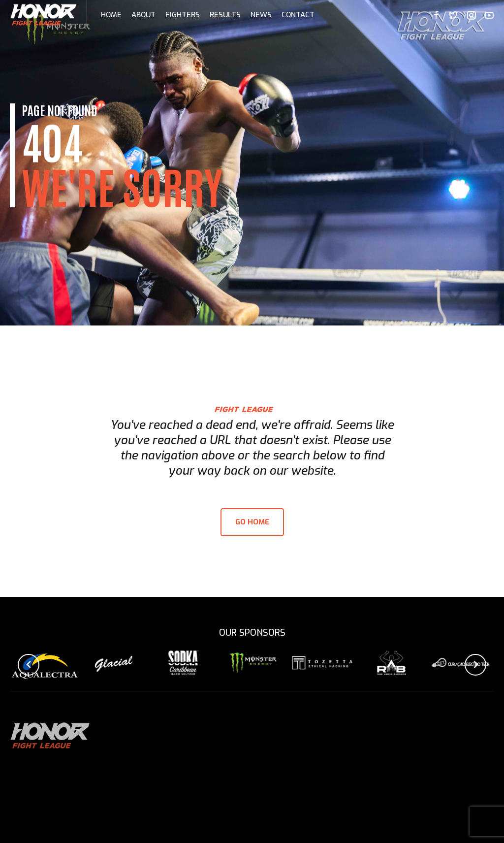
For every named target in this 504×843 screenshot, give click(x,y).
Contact (298, 15)
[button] (29, 665)
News (261, 15)
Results (225, 15)
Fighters (183, 15)
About (143, 15)
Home (111, 15)
